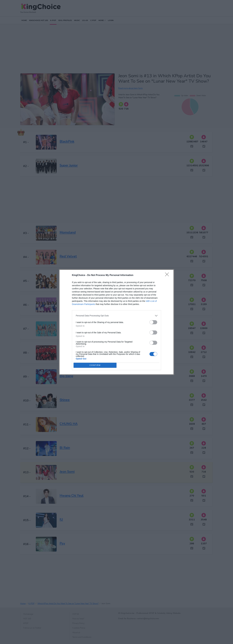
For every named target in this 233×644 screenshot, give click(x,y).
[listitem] (116, 316)
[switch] (153, 322)
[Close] (168, 275)
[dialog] (116, 322)
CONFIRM (95, 365)
